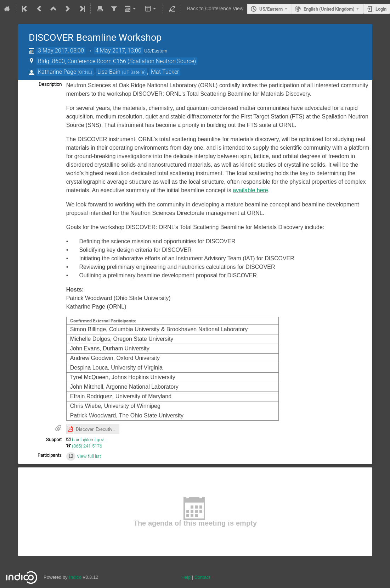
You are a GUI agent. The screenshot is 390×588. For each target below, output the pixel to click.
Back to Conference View (215, 9)
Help (186, 577)
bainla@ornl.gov (88, 440)
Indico (75, 577)
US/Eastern (271, 9)
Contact (202, 577)
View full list (89, 456)
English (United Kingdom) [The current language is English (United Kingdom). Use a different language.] (329, 9)
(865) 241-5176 (87, 446)
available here (250, 190)
